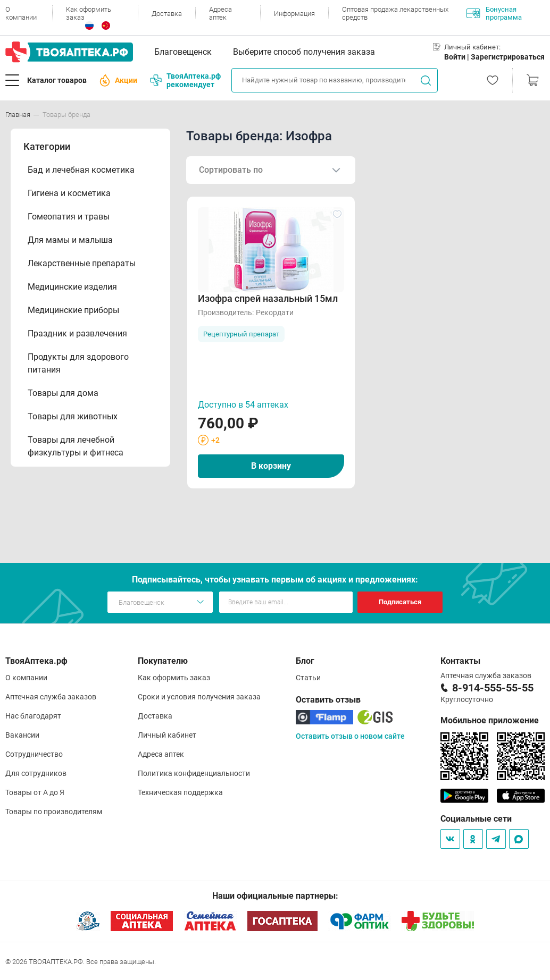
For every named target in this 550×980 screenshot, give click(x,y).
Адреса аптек (220, 13)
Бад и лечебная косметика (81, 170)
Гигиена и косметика (69, 193)
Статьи (308, 678)
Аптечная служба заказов (51, 697)
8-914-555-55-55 (493, 688)
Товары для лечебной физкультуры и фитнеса (76, 446)
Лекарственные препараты (82, 263)
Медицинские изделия (72, 287)
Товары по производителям (54, 812)
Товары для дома (63, 393)
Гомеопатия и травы (69, 217)
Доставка (167, 14)
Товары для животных (73, 416)
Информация (294, 14)
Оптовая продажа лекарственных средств (395, 13)
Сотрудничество (34, 754)
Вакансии (22, 735)
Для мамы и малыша (70, 240)
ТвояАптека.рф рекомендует (185, 80)
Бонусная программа (494, 13)
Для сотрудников (36, 773)
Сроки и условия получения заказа (199, 697)
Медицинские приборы (73, 310)
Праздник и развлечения (77, 333)
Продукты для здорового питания (78, 363)
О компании (21, 13)
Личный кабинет (167, 735)
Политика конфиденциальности (194, 773)
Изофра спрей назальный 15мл (268, 298)
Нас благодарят (33, 716)
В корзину (271, 466)
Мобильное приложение (490, 720)
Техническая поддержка (180, 792)
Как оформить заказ (89, 13)
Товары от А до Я (35, 792)
